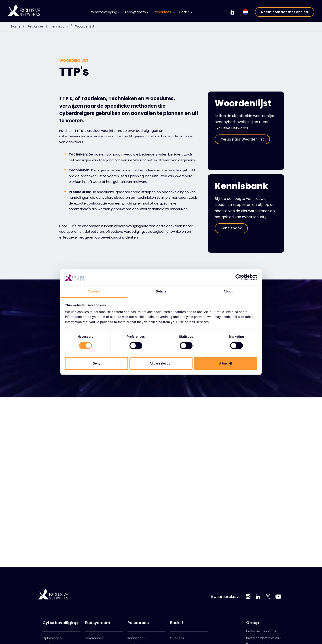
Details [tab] (161, 291)
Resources (164, 12)
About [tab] (228, 291)
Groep (253, 623)
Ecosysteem (137, 12)
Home (19, 26)
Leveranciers (95, 638)
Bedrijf (186, 12)
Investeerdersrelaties (263, 638)
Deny (97, 363)
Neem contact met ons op (285, 12)
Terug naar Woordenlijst (242, 139)
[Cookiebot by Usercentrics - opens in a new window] (237, 277)
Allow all (226, 363)
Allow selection (161, 363)
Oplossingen (52, 638)
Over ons (177, 638)
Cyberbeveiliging (105, 12)
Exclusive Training (260, 631)
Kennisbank (62, 26)
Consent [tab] (94, 291)
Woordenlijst (85, 26)
